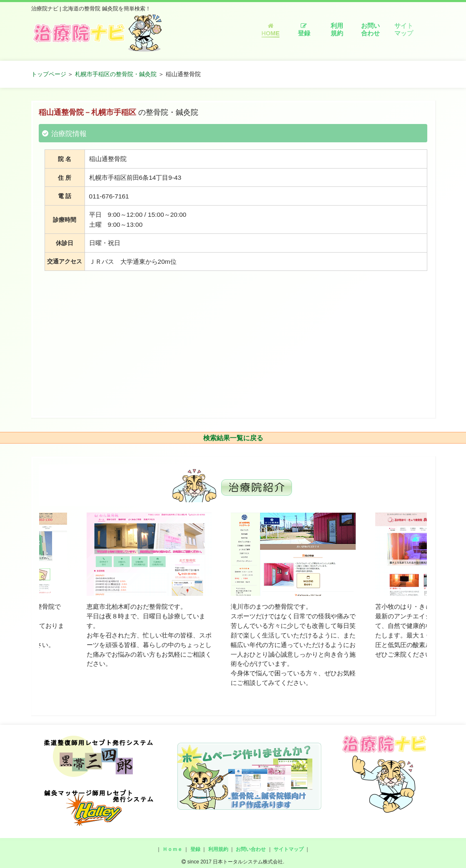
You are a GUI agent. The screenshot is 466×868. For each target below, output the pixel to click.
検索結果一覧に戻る (233, 438)
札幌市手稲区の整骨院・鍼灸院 (116, 74)
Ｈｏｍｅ (172, 849)
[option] (149, 591)
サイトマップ (404, 30)
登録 (304, 30)
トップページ (49, 74)
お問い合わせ (370, 30)
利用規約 (337, 30)
